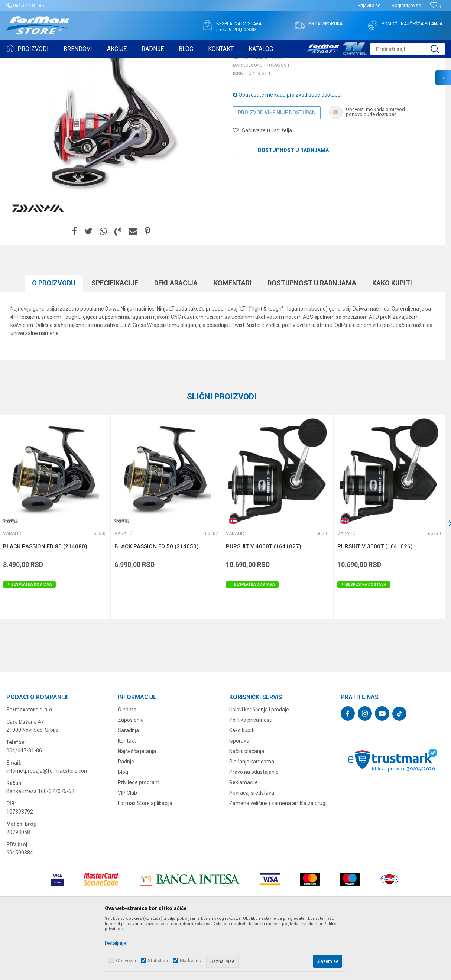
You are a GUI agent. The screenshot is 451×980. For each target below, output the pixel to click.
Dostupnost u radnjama (293, 208)
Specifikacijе (115, 340)
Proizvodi (50, 62)
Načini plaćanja (247, 809)
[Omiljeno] (436, 7)
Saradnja (128, 788)
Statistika (158, 960)
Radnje (126, 819)
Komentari (233, 340)
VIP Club (127, 850)
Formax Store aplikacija (145, 861)
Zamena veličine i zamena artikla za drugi (278, 861)
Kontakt (127, 798)
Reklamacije (244, 840)
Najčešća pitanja (137, 809)
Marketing (191, 960)
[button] (408, 49)
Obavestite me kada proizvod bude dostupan (288, 152)
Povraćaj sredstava (252, 850)
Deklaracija (176, 340)
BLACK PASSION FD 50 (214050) (157, 604)
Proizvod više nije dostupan (277, 170)
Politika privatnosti (251, 778)
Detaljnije (116, 943)
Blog (123, 830)
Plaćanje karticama (252, 819)
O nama (127, 767)
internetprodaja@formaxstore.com (48, 828)
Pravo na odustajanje (254, 830)
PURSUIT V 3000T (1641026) (375, 604)
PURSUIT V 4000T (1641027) (264, 604)
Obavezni (126, 960)
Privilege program (139, 840)
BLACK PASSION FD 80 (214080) (45, 604)
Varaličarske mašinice (113, 62)
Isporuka (239, 798)
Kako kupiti (392, 340)
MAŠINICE (75, 62)
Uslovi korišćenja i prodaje (259, 767)
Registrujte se (406, 5)
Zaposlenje (131, 778)
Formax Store (21, 62)
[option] (166, 575)
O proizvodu (54, 340)
